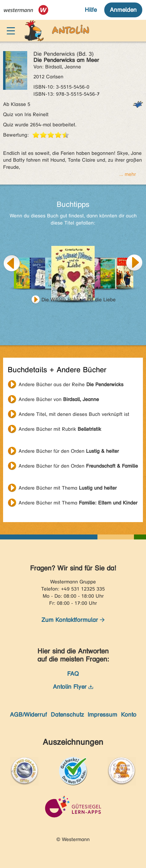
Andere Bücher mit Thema (68, 488)
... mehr (128, 174)
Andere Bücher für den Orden (69, 451)
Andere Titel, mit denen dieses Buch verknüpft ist (74, 414)
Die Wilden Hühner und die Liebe (79, 300)
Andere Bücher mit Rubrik (60, 429)
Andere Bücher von (59, 399)
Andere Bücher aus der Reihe (71, 384)
